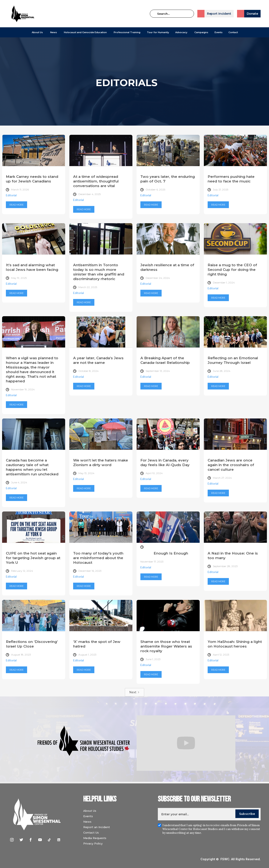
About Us (37, 32)
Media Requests (95, 838)
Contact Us (91, 833)
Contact (233, 32)
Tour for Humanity (158, 32)
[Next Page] (134, 692)
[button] (37, 32)
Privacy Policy (93, 843)
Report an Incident (97, 827)
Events (219, 32)
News (87, 822)
